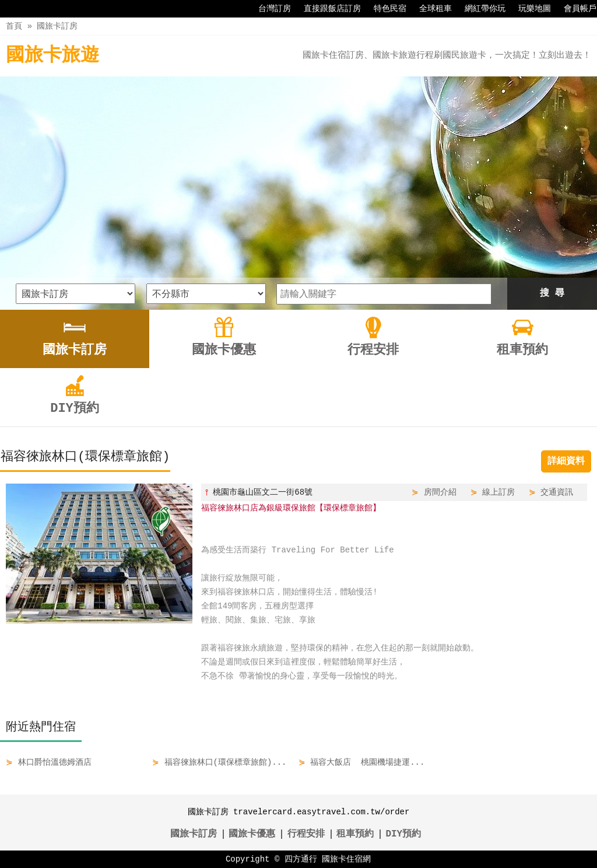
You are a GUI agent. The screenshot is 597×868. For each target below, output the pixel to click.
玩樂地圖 (529, 9)
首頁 (14, 26)
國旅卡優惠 (252, 834)
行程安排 (306, 834)
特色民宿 (384, 9)
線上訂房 (498, 492)
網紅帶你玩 (479, 9)
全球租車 (430, 9)
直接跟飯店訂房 (326, 9)
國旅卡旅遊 (52, 56)
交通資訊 (557, 492)
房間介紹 (440, 492)
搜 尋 (552, 293)
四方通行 (301, 859)
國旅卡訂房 (57, 26)
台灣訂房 (269, 9)
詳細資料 (566, 461)
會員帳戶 (574, 9)
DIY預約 (403, 834)
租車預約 (355, 834)
